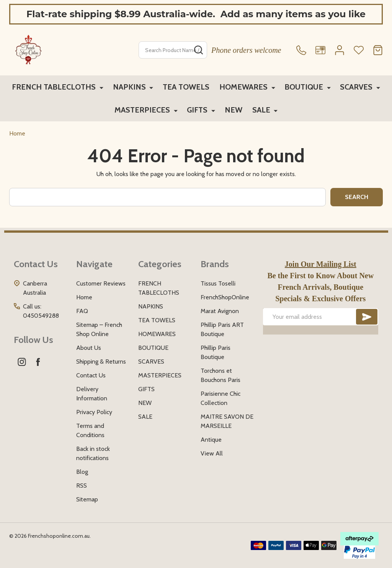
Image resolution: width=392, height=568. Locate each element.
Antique (211, 440)
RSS (82, 486)
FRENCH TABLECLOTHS (56, 87)
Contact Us (91, 375)
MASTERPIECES (144, 111)
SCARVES (356, 87)
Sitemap (87, 499)
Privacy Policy (94, 412)
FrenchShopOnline (225, 297)
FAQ (82, 311)
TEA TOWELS (187, 87)
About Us (89, 348)
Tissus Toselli (218, 283)
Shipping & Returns (101, 362)
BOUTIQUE (305, 87)
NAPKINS (131, 87)
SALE (262, 111)
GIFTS (198, 111)
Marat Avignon (220, 311)
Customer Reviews (101, 283)
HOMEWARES (245, 87)
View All (212, 453)
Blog (82, 472)
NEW (233, 111)
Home (17, 133)
